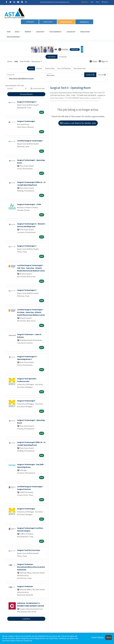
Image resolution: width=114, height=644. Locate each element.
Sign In (103, 61)
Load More (26, 619)
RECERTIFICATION (66, 22)
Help (93, 61)
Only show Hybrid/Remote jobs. (22, 79)
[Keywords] (26, 75)
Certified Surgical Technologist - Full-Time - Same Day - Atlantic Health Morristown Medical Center (31, 268)
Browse (39, 68)
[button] (102, 75)
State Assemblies (55, 32)
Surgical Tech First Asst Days (29, 550)
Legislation (71, 32)
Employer (63, 57)
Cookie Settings (97, 637)
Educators (40, 32)
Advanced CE (84, 22)
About (17, 32)
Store (97, 2)
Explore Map (50, 68)
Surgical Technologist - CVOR (29, 204)
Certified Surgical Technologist (30, 141)
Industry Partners (13, 37)
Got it (109, 637)
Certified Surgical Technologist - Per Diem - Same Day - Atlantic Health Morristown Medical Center (31, 312)
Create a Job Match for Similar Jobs (78, 123)
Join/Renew (30, 22)
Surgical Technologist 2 (27, 102)
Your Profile (25, 61)
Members (28, 32)
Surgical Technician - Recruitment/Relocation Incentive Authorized (31, 567)
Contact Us (84, 2)
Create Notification (38, 88)
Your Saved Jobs (80, 68)
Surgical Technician (25, 586)
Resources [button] (36, 61)
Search (105, 2)
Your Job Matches (64, 68)
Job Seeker (51, 57)
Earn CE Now (48, 22)
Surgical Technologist (26, 121)
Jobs (92, 2)
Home (9, 32)
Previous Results (26, 94)
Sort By (10, 88)
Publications (85, 32)
